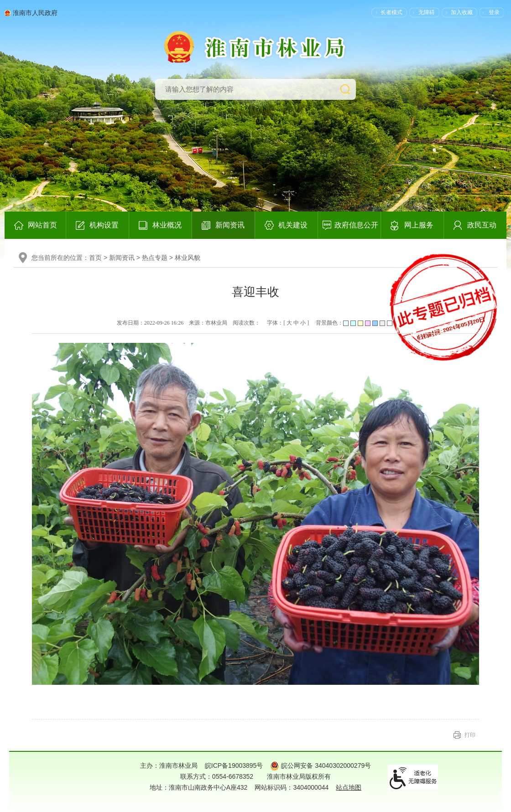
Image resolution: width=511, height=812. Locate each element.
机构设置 (104, 225)
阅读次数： (246, 323)
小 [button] (303, 323)
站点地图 (349, 787)
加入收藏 (462, 12)
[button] (387, 12)
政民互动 (482, 225)
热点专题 (155, 258)
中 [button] (296, 323)
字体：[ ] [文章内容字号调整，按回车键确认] (289, 323)
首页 (95, 258)
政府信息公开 (356, 225)
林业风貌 (188, 258)
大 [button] (289, 323)
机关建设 (293, 225)
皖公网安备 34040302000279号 (321, 765)
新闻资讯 (230, 225)
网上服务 (419, 225)
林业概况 (167, 225)
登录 (494, 12)
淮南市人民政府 (35, 13)
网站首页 (42, 225)
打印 (470, 735)
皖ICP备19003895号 (234, 765)
